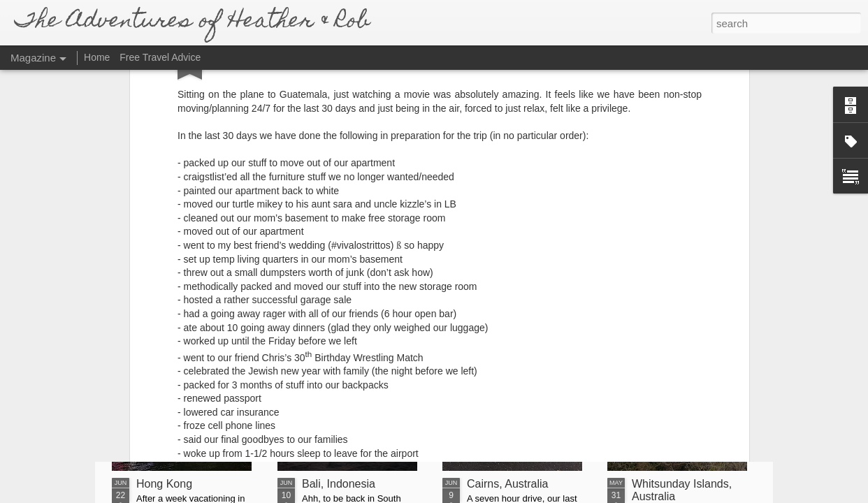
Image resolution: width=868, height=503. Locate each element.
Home (97, 57)
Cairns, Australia (508, 484)
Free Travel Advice (160, 57)
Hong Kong (164, 484)
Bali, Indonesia (339, 484)
